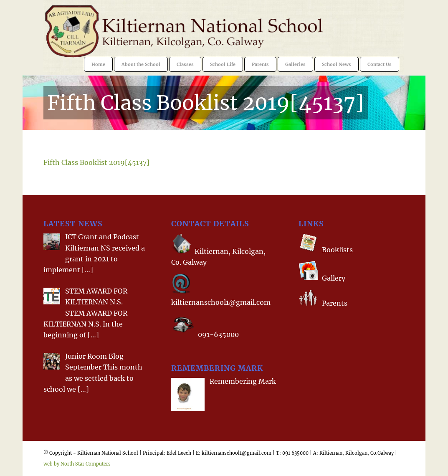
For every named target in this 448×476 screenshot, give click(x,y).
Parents (335, 304)
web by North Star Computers (77, 464)
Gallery (333, 278)
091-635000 (218, 334)
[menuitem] (98, 64)
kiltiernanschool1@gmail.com (221, 302)
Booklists (337, 250)
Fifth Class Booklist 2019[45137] (206, 103)
